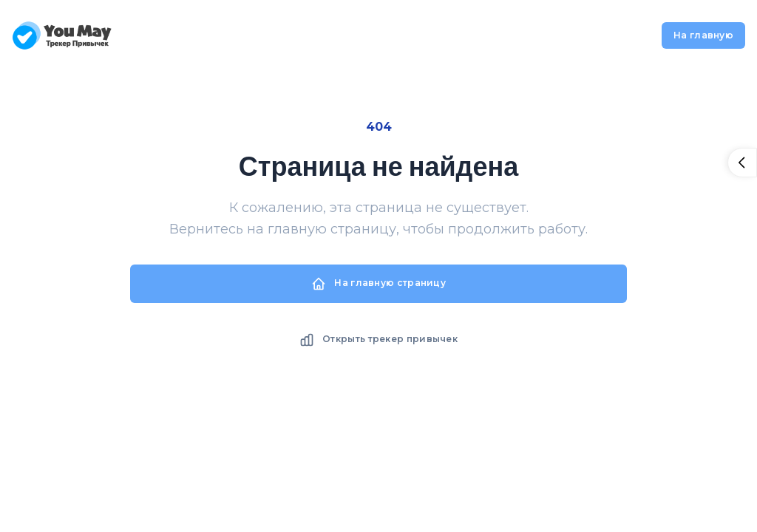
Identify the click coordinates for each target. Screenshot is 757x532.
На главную (703, 35)
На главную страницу (378, 284)
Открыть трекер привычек (378, 340)
